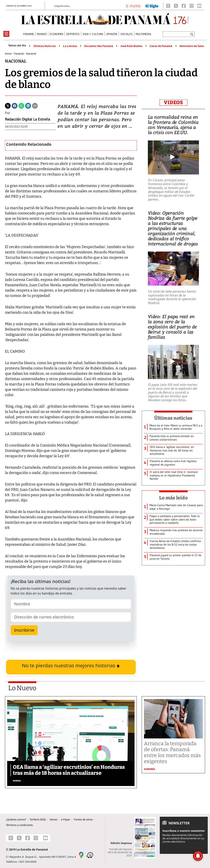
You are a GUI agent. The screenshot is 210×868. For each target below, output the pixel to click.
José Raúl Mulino (131, 46)
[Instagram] (192, 6)
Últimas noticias (173, 418)
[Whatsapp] (21, 105)
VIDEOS (173, 103)
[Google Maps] (81, 855)
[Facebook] (184, 6)
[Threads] (168, 6)
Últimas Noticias (45, 46)
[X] (176, 6)
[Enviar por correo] (35, 105)
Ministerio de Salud (192, 46)
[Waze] (90, 855)
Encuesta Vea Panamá (99, 46)
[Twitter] (8, 105)
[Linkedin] (28, 105)
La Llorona (70, 46)
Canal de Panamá (161, 46)
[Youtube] (199, 6)
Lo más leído (173, 498)
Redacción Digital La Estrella (27, 119)
